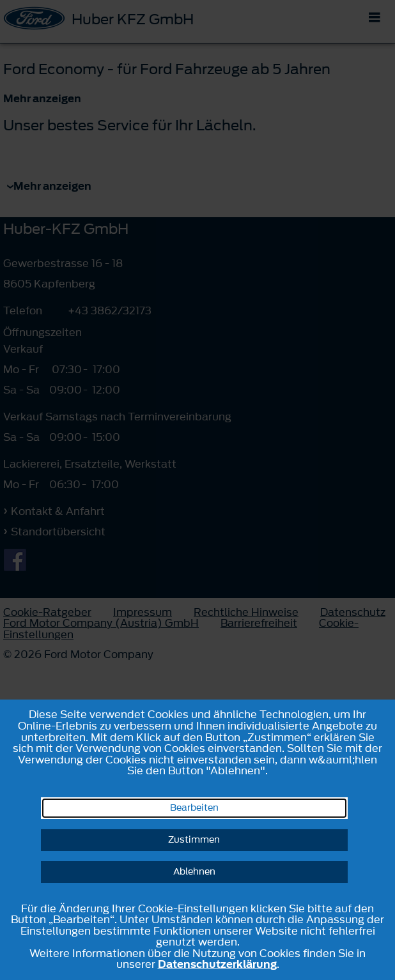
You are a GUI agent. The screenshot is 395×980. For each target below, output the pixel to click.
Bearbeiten (194, 808)
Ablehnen (194, 872)
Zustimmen (194, 840)
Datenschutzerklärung (217, 964)
